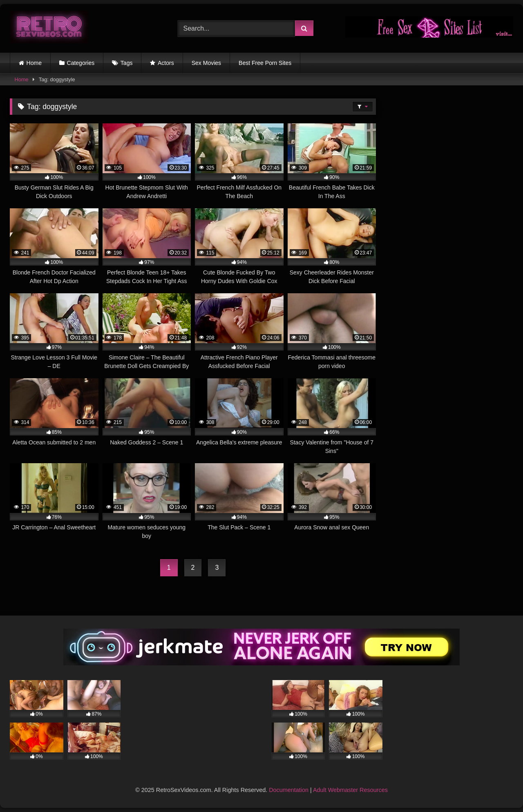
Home (34, 63)
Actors (166, 63)
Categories (81, 63)
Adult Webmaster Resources (350, 790)
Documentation (289, 790)
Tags (127, 63)
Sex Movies (206, 63)
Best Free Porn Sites (265, 63)
